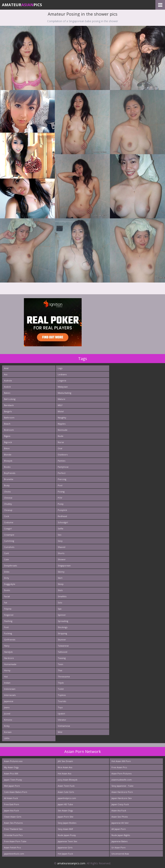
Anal (6, 368)
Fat (6, 603)
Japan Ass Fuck (11, 810)
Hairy (7, 646)
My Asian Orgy (11, 767)
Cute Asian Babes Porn (16, 792)
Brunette (9, 479)
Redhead (62, 516)
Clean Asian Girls (13, 817)
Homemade (10, 664)
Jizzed (7, 714)
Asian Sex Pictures (13, 823)
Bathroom (9, 418)
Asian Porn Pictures (121, 773)
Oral (60, 448)
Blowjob (8, 461)
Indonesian (10, 689)
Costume (9, 522)
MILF (60, 405)
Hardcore (9, 658)
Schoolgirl (63, 522)
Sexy (60, 541)
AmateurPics (22, 5)
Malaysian (63, 387)
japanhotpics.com (67, 798)
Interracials (10, 695)
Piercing (62, 479)
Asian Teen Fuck (66, 786)
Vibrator (62, 720)
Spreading (63, 621)
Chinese (8, 498)
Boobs (7, 467)
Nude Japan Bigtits (121, 835)
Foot (6, 627)
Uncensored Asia (120, 854)
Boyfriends (10, 473)
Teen (60, 664)
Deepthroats (10, 566)
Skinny (61, 572)
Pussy (61, 504)
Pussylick (62, 510)
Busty (7, 485)
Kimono (8, 720)
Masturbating (64, 393)
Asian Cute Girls (66, 792)
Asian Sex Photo (120, 817)
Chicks (7, 492)
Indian (7, 683)
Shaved (62, 547)
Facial (7, 596)
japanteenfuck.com (14, 854)
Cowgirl (8, 529)
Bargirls (8, 411)
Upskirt (61, 714)
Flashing (8, 621)
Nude (61, 436)
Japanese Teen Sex (67, 841)
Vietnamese (64, 726)
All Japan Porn (119, 829)
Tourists (62, 701)
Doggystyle (10, 584)
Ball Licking (10, 399)
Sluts (60, 590)
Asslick (7, 387)
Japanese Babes (119, 841)
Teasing (62, 658)
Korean (8, 732)
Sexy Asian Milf (65, 829)
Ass (6, 374)
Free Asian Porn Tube (15, 841)
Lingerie (62, 381)
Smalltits (62, 596)
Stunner (62, 640)
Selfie (61, 529)
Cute (6, 559)
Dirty (7, 578)
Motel (61, 411)
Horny (7, 670)
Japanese (9, 701)
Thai (60, 670)
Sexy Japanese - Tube (122, 786)
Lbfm (7, 738)
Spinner (62, 615)
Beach (7, 424)
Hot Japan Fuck (65, 854)
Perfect (62, 473)
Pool (60, 485)
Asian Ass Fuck (119, 810)
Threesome (64, 677)
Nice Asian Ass (65, 767)
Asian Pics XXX (11, 773)
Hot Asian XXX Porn (121, 761)
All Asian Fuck (11, 798)
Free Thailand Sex (13, 829)
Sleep (61, 584)
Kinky (7, 726)
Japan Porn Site (66, 817)
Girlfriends (10, 640)
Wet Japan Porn (12, 786)
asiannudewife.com (122, 780)
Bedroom (9, 430)
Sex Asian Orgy (65, 810)
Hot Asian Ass (64, 773)
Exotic (7, 590)
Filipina (8, 609)
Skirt (60, 578)
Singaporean (64, 566)
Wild (60, 732)
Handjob (8, 652)
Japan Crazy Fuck (120, 804)
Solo (60, 603)
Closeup (8, 510)
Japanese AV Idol (120, 823)
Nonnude (63, 430)
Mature (62, 399)
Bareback (9, 405)
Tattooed (62, 652)
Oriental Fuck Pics (13, 835)
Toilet (61, 689)
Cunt (6, 553)
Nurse (61, 442)
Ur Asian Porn (119, 847)
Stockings (63, 627)
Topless (62, 695)
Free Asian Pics (119, 767)
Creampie (9, 535)
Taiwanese (63, 646)
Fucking (8, 633)
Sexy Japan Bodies (67, 823)
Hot (6, 677)
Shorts (61, 553)
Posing (61, 492)
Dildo (7, 572)
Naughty (62, 418)
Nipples (62, 424)
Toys (60, 707)
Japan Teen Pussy (13, 780)
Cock (7, 516)
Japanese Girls (65, 847)
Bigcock (8, 442)
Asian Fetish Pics (12, 847)
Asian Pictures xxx (13, 761)
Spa (60, 609)
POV (60, 498)
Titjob (61, 683)
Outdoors (63, 455)
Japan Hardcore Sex (122, 798)
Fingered (9, 615)
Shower (62, 559)
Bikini (7, 448)
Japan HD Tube (65, 804)
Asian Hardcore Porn (122, 792)
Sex (60, 535)
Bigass (7, 436)
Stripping (62, 633)
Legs (60, 368)
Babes (7, 393)
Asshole (8, 381)
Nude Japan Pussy (67, 835)
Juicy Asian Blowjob (68, 780)
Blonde (8, 455)
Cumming (9, 541)
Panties (62, 461)
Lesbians (62, 374)
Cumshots (9, 547)
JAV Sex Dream (65, 761)
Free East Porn (12, 804)
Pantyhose (63, 467)
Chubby (8, 504)
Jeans (7, 707)
